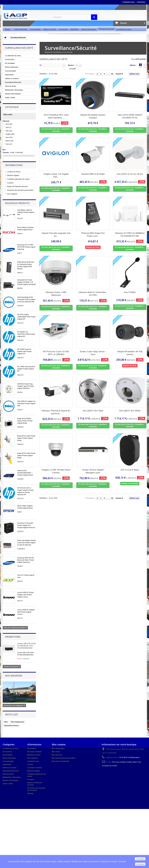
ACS (9, 124)
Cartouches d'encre (11, 726)
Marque (8, 29)
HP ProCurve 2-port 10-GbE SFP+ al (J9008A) (56, 353)
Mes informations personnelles (64, 758)
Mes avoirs (56, 752)
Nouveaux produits (17, 203)
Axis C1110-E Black (130, 470)
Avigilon (10, 134)
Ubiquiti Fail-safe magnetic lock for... (56, 235)
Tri (41, 65)
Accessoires (63, 29)
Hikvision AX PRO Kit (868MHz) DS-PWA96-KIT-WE (130, 235)
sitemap (30, 793)
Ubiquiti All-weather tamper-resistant (93, 116)
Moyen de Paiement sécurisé (17, 186)
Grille (140, 66)
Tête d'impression (17, 722)
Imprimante (9, 75)
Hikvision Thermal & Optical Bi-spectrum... (56, 412)
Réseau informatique (89, 29)
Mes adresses (57, 755)
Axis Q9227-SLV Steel (93, 411)
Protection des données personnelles (20, 190)
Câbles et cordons (50, 29)
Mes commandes (58, 748)
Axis (9, 137)
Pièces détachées (21, 29)
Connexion (141, 2)
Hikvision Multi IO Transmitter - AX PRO (93, 294)
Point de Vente (11, 86)
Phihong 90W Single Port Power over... (93, 235)
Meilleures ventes (34, 755)
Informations (14, 165)
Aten (9, 131)
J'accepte (140, 859)
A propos (10, 183)
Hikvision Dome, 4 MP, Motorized (56, 294)
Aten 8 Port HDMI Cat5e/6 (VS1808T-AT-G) (130, 116)
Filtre (6, 722)
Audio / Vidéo (10, 98)
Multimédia (75, 29)
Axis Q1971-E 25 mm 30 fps (130, 174)
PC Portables (10, 63)
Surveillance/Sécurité (106, 29)
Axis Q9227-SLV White (130, 411)
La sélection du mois (124, 29)
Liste (145, 66)
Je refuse (140, 864)
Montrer (71, 65)
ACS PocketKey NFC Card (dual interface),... (56, 116)
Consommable (35, 29)
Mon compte (59, 744)
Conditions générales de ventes (18, 179)
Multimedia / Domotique (14, 90)
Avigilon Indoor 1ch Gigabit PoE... (56, 175)
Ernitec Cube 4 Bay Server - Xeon (93, 353)
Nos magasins (12, 194)
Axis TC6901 (130, 292)
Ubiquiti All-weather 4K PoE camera (130, 353)
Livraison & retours (14, 172)
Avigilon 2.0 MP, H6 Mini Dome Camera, (56, 471)
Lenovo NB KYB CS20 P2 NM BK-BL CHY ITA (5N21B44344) (27, 646)
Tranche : (6, 153)
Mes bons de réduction (61, 761)
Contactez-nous (129, 2)
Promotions (13, 637)
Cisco (9, 144)
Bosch (9, 141)
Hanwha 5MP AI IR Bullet (93, 174)
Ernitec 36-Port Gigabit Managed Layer (93, 471)
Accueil (30, 764)
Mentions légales (13, 175)
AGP (8, 127)
